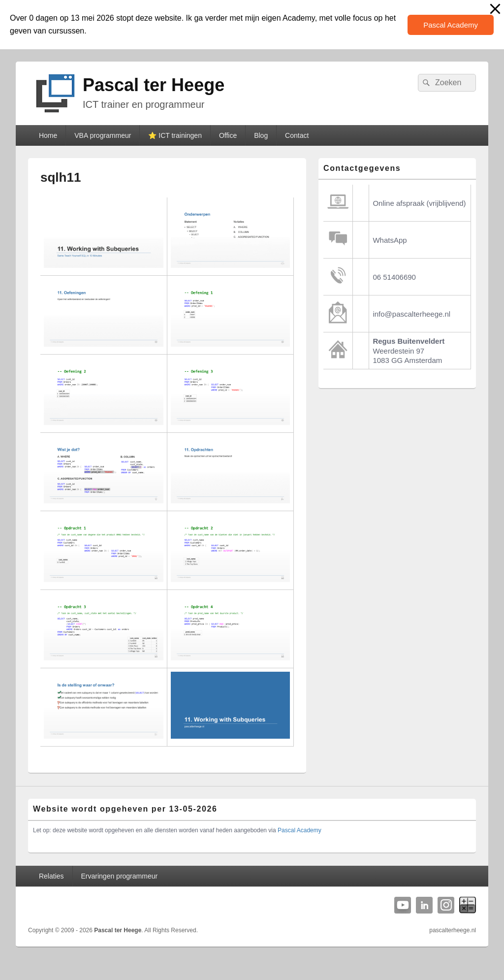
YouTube (403, 905)
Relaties (51, 876)
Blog (261, 135)
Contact (297, 135)
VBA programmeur (103, 135)
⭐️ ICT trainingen (175, 135)
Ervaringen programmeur (120, 876)
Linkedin (424, 905)
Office (228, 135)
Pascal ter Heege (154, 85)
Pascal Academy (451, 25)
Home (48, 135)
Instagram (446, 905)
